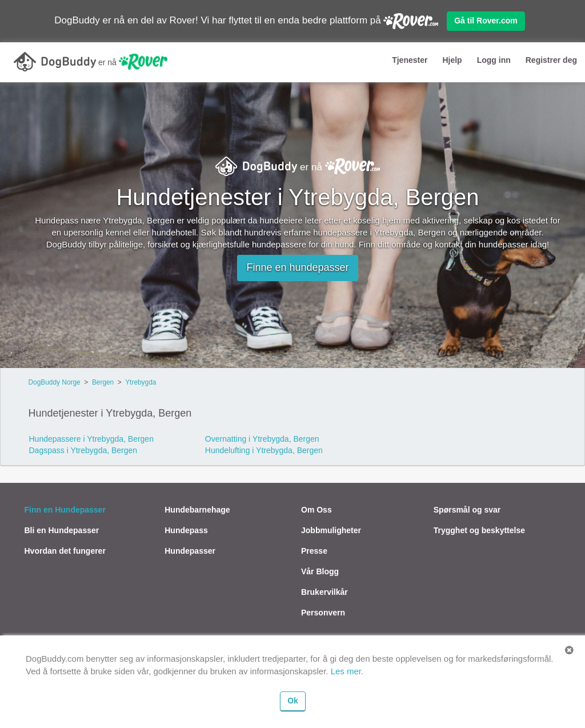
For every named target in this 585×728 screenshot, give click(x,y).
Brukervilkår (324, 592)
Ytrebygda (141, 382)
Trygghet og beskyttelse (479, 530)
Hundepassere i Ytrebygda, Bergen (91, 439)
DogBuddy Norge (55, 382)
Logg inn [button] (494, 60)
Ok (293, 701)
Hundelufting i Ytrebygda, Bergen (264, 450)
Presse (314, 551)
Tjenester (410, 60)
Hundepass (186, 530)
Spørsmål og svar (467, 510)
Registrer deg (551, 60)
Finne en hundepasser (297, 267)
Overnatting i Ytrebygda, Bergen (262, 439)
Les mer (346, 671)
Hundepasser (190, 551)
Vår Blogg (320, 571)
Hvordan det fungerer (65, 551)
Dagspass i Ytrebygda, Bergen (83, 450)
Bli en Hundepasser (62, 530)
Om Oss (316, 510)
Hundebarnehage (197, 510)
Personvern (323, 613)
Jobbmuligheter (331, 530)
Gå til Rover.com (486, 21)
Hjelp (452, 60)
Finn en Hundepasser (65, 510)
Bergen (103, 382)
